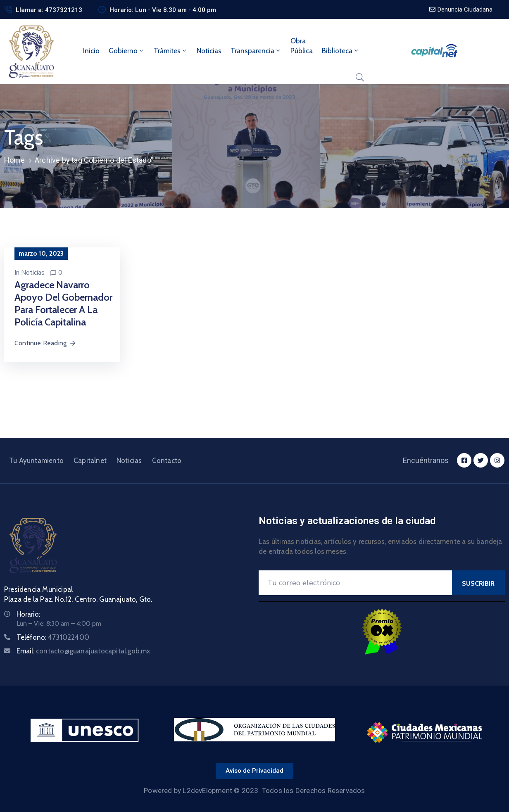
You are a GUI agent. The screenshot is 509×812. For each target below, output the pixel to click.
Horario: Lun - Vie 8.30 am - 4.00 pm (163, 10)
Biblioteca (341, 51)
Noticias (209, 51)
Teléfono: (53, 637)
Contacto (167, 461)
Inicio (91, 51)
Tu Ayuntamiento (36, 461)
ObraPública (302, 46)
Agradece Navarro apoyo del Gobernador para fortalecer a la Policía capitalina (63, 303)
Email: (83, 651)
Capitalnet (90, 461)
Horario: (28, 614)
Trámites (171, 51)
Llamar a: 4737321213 (49, 10)
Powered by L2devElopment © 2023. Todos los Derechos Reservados (254, 791)
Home (14, 160)
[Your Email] (355, 583)
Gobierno (127, 51)
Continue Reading (45, 343)
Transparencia (256, 51)
